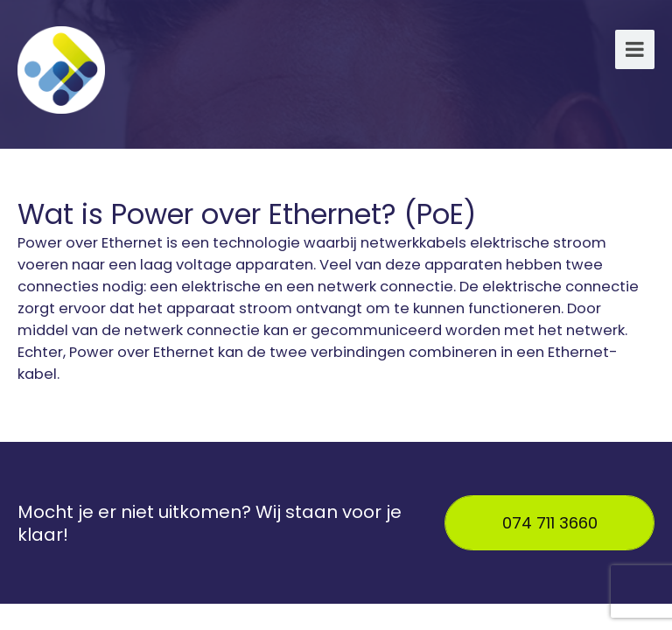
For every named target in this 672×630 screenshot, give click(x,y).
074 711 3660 (550, 523)
